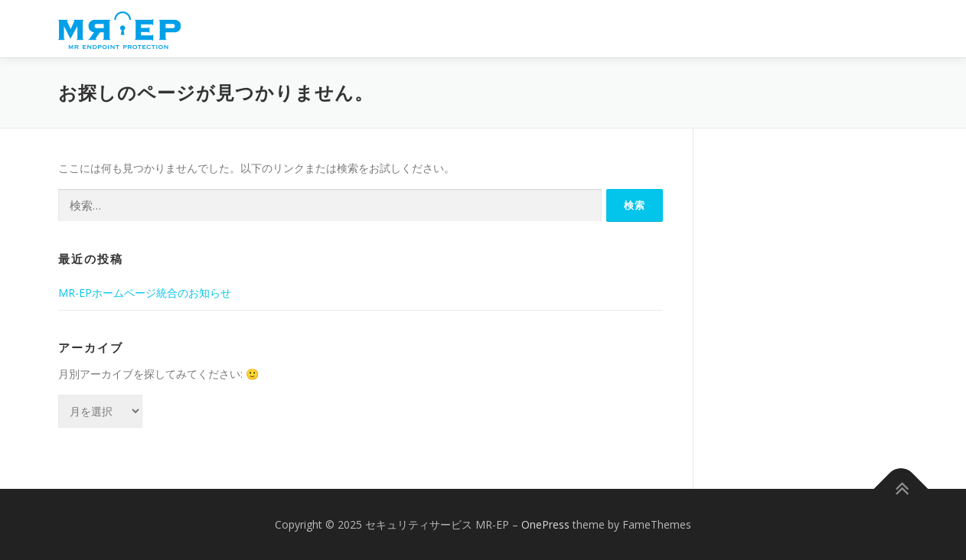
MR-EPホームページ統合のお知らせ (145, 293)
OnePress (545, 524)
